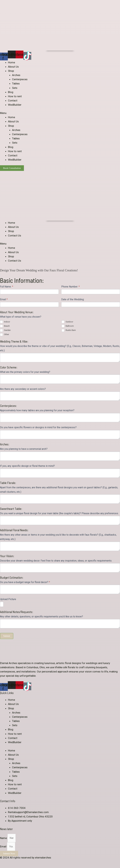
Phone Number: (70, 287)
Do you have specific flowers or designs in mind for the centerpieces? (38, 427)
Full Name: (7, 287)
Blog (11, 92)
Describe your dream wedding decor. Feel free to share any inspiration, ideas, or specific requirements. (56, 561)
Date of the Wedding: (73, 299)
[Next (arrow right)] (10, 866)
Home (11, 62)
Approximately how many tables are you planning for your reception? (37, 410)
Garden (5, 330)
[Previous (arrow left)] (3, 866)
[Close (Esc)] (3, 862)
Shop (11, 71)
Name (4, 838)
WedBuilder (15, 105)
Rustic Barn (69, 330)
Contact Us (15, 235)
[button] (60, 113)
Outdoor (67, 322)
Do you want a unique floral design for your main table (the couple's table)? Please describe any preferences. (59, 513)
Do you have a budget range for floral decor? (25, 582)
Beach (5, 326)
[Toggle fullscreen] (17, 862)
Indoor (5, 322)
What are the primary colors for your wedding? (25, 372)
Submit (7, 636)
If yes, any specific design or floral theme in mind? (27, 466)
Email (4, 299)
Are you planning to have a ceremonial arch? (24, 449)
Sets (15, 88)
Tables (16, 83)
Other (4, 334)
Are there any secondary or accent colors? (23, 389)
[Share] (10, 862)
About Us (13, 67)
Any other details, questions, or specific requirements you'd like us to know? (41, 617)
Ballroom (68, 326)
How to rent (15, 96)
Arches (16, 75)
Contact (13, 101)
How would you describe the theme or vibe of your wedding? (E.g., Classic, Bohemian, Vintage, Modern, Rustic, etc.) (60, 348)
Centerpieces (20, 79)
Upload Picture (8, 599)
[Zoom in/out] (24, 862)
